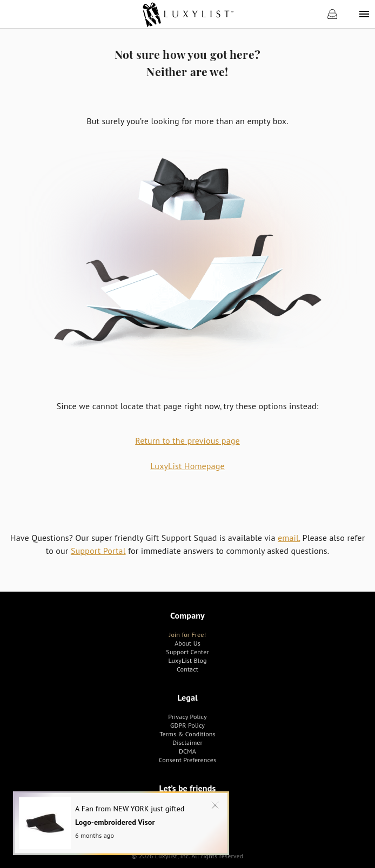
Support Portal (98, 551)
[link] (188, 14)
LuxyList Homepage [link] (187, 466)
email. (289, 538)
